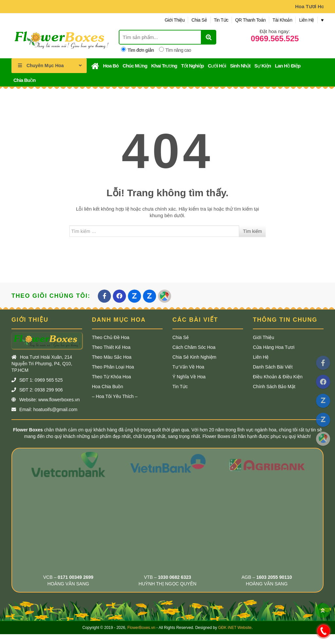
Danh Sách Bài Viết (273, 367)
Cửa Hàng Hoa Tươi (274, 347)
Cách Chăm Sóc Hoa (194, 347)
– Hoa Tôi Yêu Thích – (115, 396)
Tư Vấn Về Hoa (188, 367)
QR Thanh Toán (250, 20)
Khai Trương (164, 66)
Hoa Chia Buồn (107, 387)
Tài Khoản (282, 20)
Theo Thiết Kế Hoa (111, 347)
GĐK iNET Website (235, 628)
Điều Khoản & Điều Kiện (278, 377)
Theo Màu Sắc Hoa (112, 357)
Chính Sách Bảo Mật (274, 387)
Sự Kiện (263, 66)
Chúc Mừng (135, 66)
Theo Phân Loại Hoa (113, 367)
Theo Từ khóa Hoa (111, 377)
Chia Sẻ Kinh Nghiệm (194, 357)
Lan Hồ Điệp (288, 66)
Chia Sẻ (199, 20)
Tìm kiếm (253, 231)
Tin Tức (221, 20)
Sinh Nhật (240, 66)
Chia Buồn (25, 80)
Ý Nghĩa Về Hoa (189, 377)
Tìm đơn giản (138, 50)
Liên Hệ (307, 20)
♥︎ (322, 20)
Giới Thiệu (175, 20)
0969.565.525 (275, 39)
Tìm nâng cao (175, 50)
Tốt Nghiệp (192, 66)
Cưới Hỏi (217, 66)
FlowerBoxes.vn (141, 628)
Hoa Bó (111, 66)
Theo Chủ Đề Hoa (111, 337)
